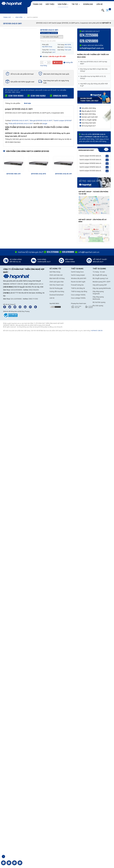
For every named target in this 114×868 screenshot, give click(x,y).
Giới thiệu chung (55, 272)
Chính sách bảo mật (56, 275)
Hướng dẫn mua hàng (57, 291)
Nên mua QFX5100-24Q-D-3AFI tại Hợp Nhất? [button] (93, 63)
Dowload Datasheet (57, 295)
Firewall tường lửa (77, 285)
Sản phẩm (63, 4)
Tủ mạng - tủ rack (99, 272)
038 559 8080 (16, 96)
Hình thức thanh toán (57, 285)
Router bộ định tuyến (78, 282)
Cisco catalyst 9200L (78, 295)
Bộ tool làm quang (99, 302)
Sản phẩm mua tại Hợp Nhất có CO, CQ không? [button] (92, 77)
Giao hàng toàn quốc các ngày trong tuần (56, 82)
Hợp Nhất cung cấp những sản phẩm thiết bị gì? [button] (93, 85)
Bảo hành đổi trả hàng (57, 278)
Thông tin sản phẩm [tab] (13, 103)
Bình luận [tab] (27, 103)
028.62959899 (89, 41)
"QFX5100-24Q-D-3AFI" (20, 120)
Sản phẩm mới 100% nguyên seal (22, 82)
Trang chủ (37, 4)
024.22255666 (89, 35)
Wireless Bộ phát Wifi (79, 278)
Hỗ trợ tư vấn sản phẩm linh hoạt (22, 74)
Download (88, 4)
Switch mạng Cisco (77, 272)
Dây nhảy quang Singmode (98, 293)
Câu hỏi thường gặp (56, 288)
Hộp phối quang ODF (100, 285)
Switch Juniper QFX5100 (63, 120)
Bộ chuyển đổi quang (100, 275)
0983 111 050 (33, 299)
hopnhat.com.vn (16, 284)
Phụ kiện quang (98, 306)
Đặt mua (58, 62)
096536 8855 (60, 96)
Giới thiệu (50, 4)
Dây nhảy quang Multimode (98, 298)
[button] (103, 10)
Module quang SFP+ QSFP (102, 282)
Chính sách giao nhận (57, 282)
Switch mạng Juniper (78, 275)
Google (45, 123)
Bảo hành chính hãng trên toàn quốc (56, 74)
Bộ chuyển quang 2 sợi (100, 278)
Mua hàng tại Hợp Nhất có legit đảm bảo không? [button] (93, 70)
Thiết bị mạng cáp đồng (79, 291)
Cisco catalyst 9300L (78, 298)
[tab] (94, 63)
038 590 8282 (38, 96)
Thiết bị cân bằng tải (78, 288)
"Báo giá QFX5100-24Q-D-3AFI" (41, 120)
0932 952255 (34, 290)
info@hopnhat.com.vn (92, 48)
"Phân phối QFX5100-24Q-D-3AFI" (21, 123)
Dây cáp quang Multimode (102, 288)
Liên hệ (99, 4)
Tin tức (76, 4)
